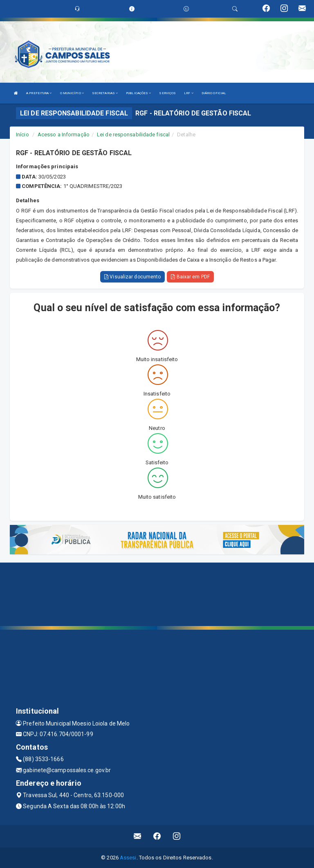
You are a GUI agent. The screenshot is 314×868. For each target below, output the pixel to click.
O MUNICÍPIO (72, 93)
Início (22, 134)
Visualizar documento (132, 277)
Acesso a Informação (64, 134)
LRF (189, 93)
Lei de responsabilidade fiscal (133, 134)
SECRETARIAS (105, 93)
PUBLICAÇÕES (138, 93)
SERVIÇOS (167, 93)
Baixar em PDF (190, 277)
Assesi (128, 858)
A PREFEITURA (39, 93)
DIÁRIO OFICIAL (214, 93)
